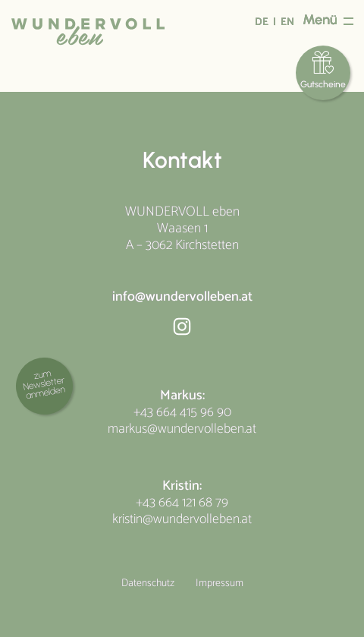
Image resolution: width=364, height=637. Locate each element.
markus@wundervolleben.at (182, 429)
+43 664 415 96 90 (182, 412)
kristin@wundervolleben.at (182, 519)
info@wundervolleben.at (182, 297)
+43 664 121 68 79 (182, 503)
